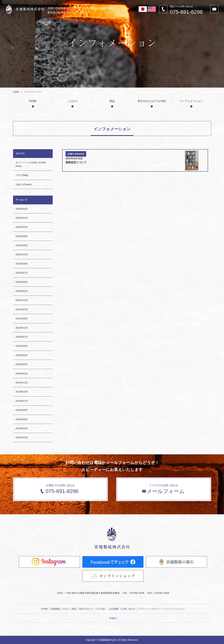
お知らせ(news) (24, 184)
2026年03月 (22, 209)
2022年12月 (22, 254)
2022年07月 (22, 273)
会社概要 (114, 609)
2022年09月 (22, 264)
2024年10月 (22, 227)
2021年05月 (22, 319)
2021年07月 (22, 309)
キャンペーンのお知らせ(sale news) (31, 164)
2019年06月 (22, 410)
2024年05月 (22, 245)
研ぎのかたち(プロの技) (152, 101)
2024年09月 (22, 236)
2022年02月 (22, 291)
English (113, 618)
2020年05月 (22, 346)
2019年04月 (22, 428)
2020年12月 (22, 328)
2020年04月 (22, 355)
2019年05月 (22, 419)
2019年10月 (22, 392)
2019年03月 (22, 437)
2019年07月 (22, 401)
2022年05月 (22, 282)
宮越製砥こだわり (60, 609)
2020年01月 (22, 374)
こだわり (72, 101)
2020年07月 (22, 337)
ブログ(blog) (22, 175)
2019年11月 (22, 383)
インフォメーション (191, 101)
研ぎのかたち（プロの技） (93, 609)
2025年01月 (22, 218)
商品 (112, 101)
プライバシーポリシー (150, 609)
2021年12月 (22, 300)
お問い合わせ (129, 609)
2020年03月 (22, 364)
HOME (16, 92)
